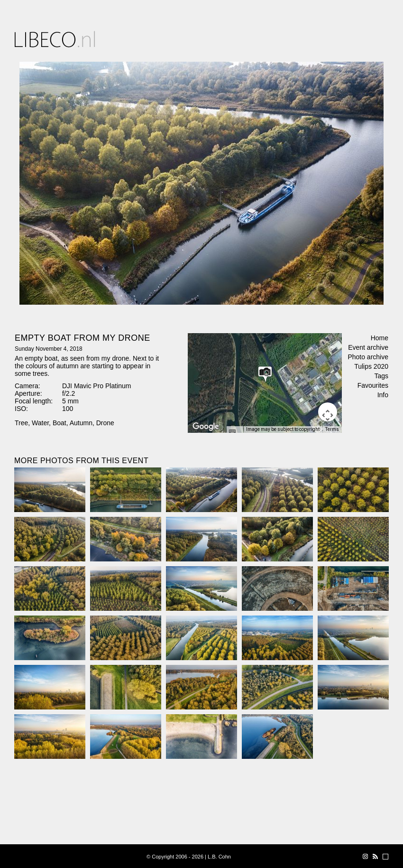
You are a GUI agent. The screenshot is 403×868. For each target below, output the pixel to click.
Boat (60, 423)
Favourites (373, 385)
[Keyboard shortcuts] (235, 432)
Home (380, 338)
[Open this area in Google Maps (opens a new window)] (206, 427)
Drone (105, 423)
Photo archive (368, 357)
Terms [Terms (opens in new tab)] (332, 429)
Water (40, 423)
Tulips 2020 (371, 366)
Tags (381, 376)
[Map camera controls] (328, 412)
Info (383, 395)
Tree (21, 423)
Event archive (368, 347)
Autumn (81, 423)
